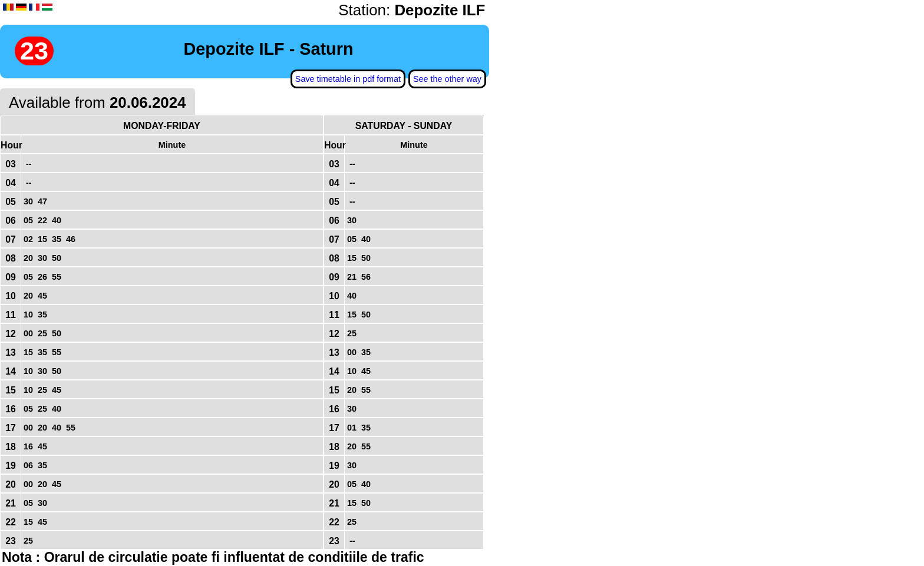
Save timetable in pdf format (348, 79)
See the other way (447, 79)
